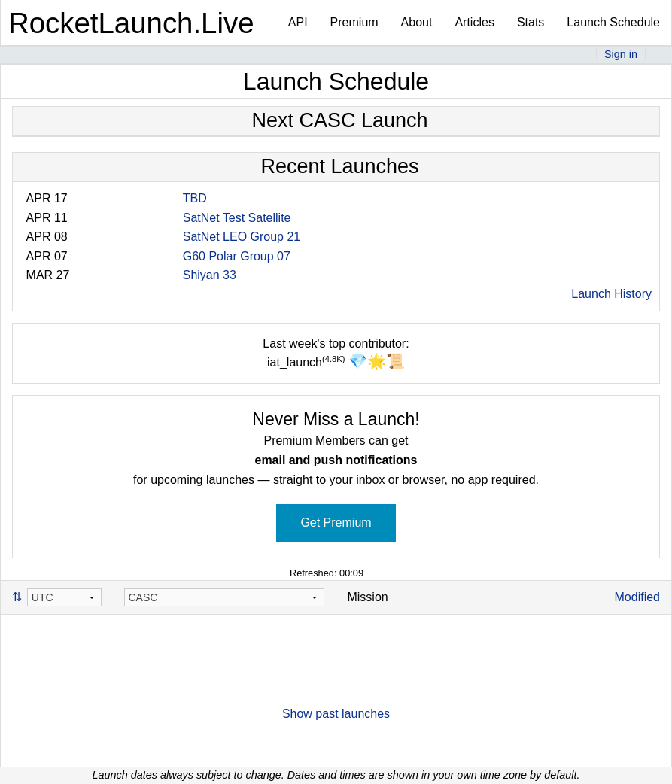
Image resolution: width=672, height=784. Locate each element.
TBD (195, 198)
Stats (531, 22)
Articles (474, 22)
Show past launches (336, 714)
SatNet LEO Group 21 (242, 237)
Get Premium (336, 523)
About (417, 22)
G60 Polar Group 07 (237, 256)
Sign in (621, 54)
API (298, 22)
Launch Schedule (613, 22)
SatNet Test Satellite (237, 218)
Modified (637, 597)
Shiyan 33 (210, 275)
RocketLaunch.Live (131, 23)
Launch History (611, 294)
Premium (354, 22)
